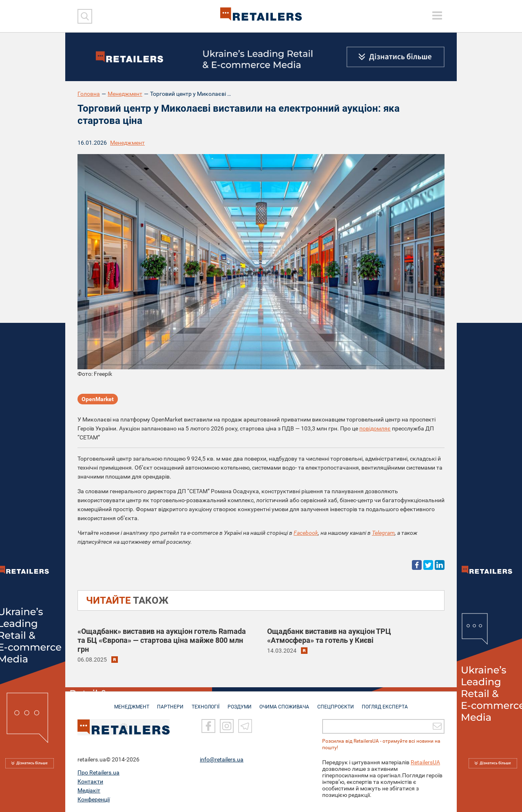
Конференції (94, 799)
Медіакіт (89, 790)
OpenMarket (98, 399)
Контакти (90, 781)
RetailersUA (425, 762)
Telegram (383, 533)
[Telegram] (245, 726)
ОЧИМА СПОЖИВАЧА (286, 703)
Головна (89, 94)
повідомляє (375, 428)
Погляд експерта (389, 703)
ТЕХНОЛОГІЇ (204, 703)
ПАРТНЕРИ (168, 703)
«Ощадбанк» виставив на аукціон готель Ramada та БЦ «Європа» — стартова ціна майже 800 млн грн (162, 640)
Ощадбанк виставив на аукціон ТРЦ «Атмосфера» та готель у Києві (329, 636)
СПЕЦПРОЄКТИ (338, 703)
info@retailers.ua (222, 759)
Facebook (306, 533)
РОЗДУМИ (240, 703)
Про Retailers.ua (98, 772)
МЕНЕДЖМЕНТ (128, 703)
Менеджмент (125, 94)
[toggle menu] (437, 15)
